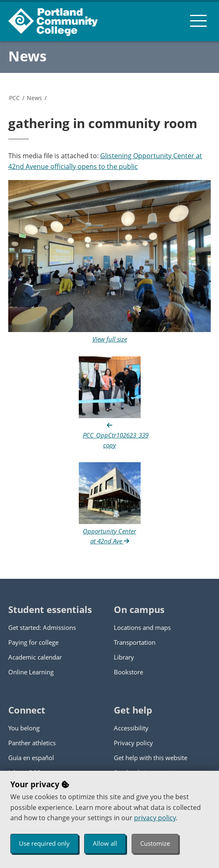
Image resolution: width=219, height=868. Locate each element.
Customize (155, 843)
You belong (24, 728)
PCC (14, 98)
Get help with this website (151, 758)
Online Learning (31, 672)
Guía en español (31, 758)
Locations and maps (142, 627)
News (27, 56)
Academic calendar (35, 657)
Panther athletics (32, 743)
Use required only (44, 843)
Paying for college (33, 642)
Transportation (135, 642)
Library (124, 657)
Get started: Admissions (42, 627)
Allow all (105, 843)
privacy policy (155, 818)
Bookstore (128, 672)
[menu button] (198, 21)
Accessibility (131, 728)
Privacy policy (133, 743)
